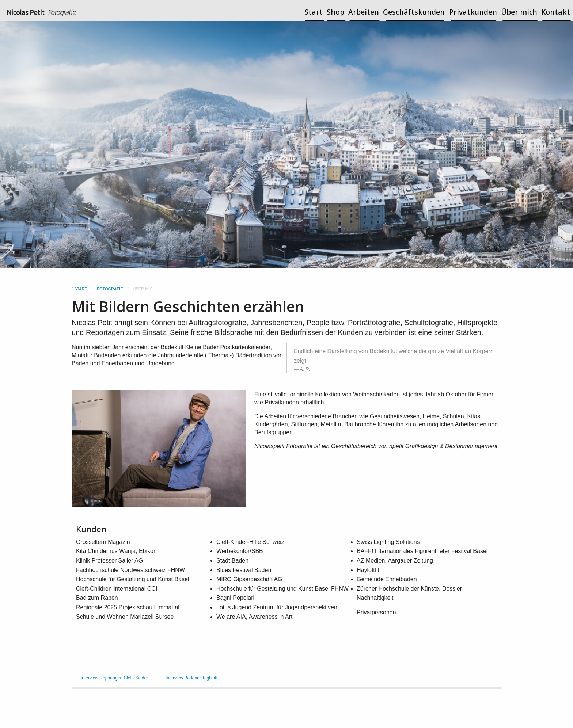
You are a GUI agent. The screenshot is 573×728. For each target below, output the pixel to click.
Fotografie (110, 289)
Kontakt (556, 12)
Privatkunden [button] (473, 12)
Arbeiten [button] (364, 12)
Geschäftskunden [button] (414, 12)
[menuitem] (42, 13)
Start (314, 12)
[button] (284, 289)
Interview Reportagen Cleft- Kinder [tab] (114, 678)
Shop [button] (335, 12)
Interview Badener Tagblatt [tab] (191, 678)
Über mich (519, 12)
